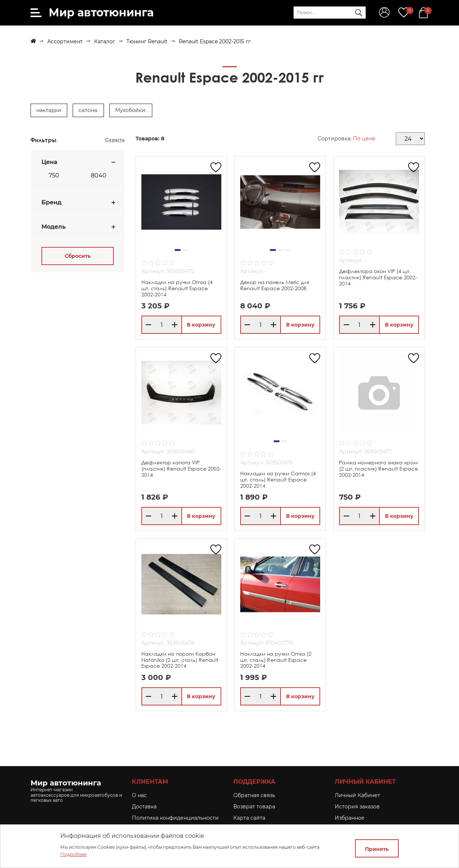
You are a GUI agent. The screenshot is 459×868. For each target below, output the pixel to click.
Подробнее (73, 854)
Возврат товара (254, 807)
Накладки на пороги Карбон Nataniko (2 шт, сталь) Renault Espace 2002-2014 (180, 660)
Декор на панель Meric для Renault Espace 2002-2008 (275, 285)
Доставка (144, 807)
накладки (49, 110)
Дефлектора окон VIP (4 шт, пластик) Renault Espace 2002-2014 (378, 277)
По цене (364, 139)
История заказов (357, 807)
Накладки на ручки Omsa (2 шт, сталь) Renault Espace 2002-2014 (276, 660)
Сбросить (78, 256)
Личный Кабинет (357, 795)
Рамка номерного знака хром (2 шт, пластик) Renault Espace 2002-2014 (379, 469)
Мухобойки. (131, 110)
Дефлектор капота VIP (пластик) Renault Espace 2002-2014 (181, 469)
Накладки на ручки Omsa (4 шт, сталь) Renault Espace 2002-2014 (177, 288)
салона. (88, 110)
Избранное (350, 818)
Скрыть (115, 139)
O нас (139, 795)
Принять (377, 849)
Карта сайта (249, 818)
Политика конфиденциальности (175, 818)
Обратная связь (254, 795)
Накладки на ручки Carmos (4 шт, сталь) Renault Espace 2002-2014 (278, 479)
